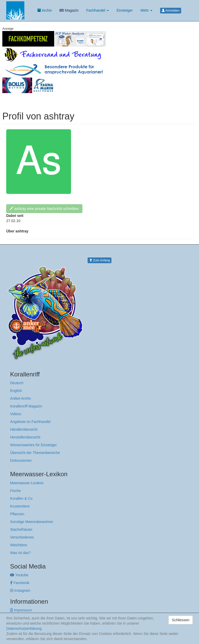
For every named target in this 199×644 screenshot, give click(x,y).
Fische (15, 491)
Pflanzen (17, 514)
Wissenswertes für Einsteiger (34, 445)
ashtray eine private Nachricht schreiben (44, 209)
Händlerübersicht (24, 429)
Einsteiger (125, 10)
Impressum (21, 610)
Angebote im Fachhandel (30, 422)
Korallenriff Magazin (26, 406)
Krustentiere (20, 506)
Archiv (45, 10)
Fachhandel (98, 10)
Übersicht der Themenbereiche (35, 453)
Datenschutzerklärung (24, 628)
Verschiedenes (22, 537)
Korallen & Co (21, 498)
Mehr (146, 10)
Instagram (20, 590)
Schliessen (181, 620)
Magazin (69, 10)
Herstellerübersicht (25, 437)
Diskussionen (21, 460)
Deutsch (17, 383)
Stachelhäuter (21, 529)
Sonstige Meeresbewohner (32, 522)
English (16, 391)
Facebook (20, 583)
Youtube (19, 575)
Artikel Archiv (21, 398)
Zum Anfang (99, 260)
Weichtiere (19, 545)
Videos (16, 414)
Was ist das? (20, 553)
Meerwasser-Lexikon (27, 483)
